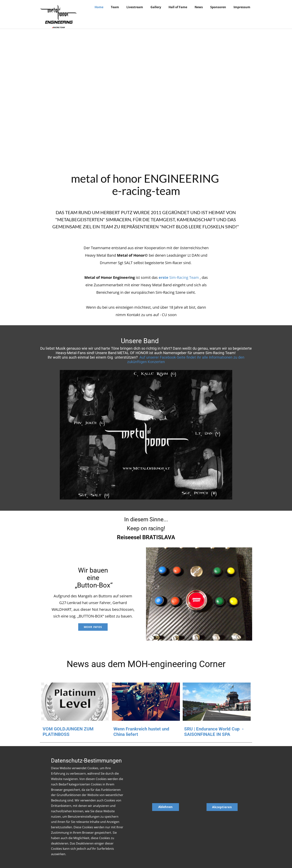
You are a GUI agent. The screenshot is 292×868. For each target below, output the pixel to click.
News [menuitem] (199, 7)
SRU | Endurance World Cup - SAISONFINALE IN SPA (214, 732)
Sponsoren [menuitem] (218, 7)
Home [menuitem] (99, 7)
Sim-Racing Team (179, 277)
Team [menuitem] (115, 7)
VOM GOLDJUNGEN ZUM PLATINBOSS (68, 732)
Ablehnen (165, 807)
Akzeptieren (222, 807)
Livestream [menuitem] (135, 7)
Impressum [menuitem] (242, 7)
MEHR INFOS (93, 627)
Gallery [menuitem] (156, 7)
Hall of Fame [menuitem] (178, 7)
